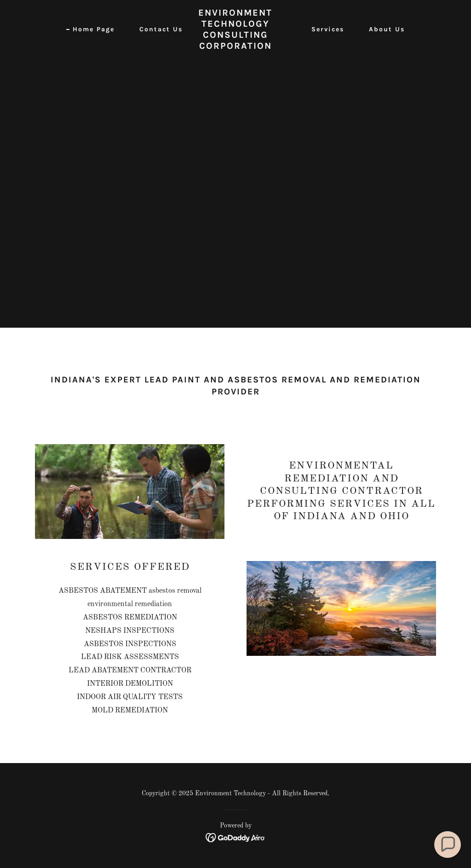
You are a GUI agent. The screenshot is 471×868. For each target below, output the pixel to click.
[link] (235, 47)
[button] (448, 845)
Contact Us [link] (161, 29)
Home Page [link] (94, 29)
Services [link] (328, 29)
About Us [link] (387, 29)
